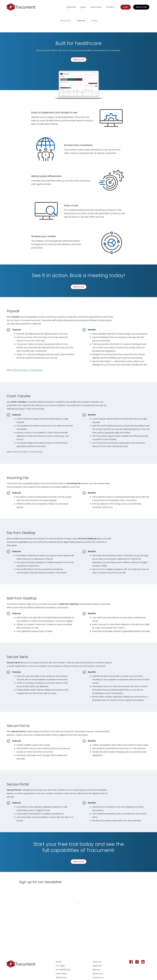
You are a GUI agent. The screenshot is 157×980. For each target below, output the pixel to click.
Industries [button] (71, 7)
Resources (98, 974)
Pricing (94, 21)
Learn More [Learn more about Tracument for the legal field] (96, 7)
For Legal (60, 966)
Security (97, 970)
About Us (97, 962)
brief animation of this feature (28, 370)
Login (126, 7)
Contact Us (98, 977)
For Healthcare (63, 970)
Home (59, 962)
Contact (110, 7)
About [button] (83, 7)
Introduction (66, 21)
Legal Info (97, 966)
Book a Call (141, 7)
